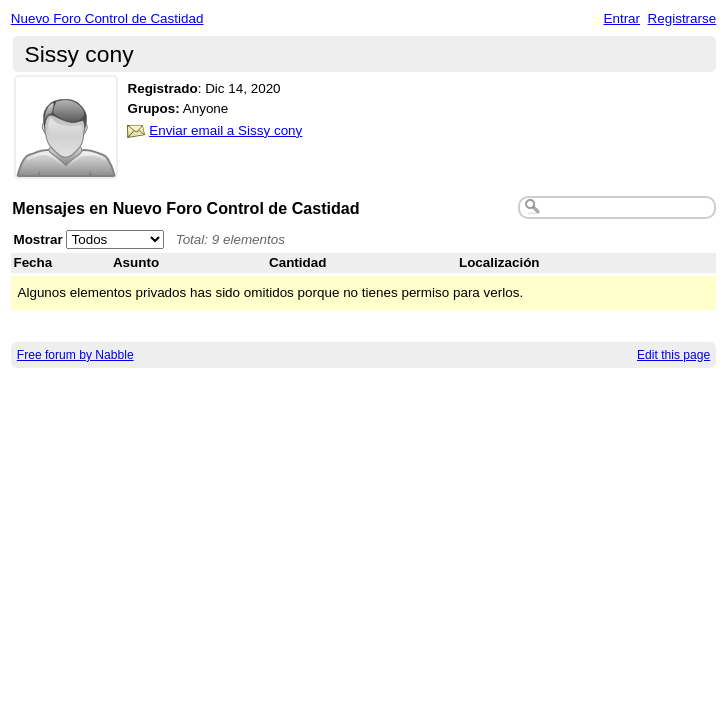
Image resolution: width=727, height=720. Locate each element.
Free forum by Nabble (75, 355)
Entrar (621, 18)
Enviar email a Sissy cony (225, 130)
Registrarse (682, 18)
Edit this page (673, 355)
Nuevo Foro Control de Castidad (107, 18)
